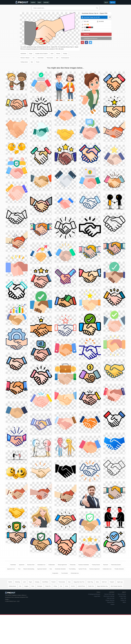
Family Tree (91, 586)
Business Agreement (95, 569)
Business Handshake (84, 565)
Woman (58, 54)
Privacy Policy (123, 596)
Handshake (23, 54)
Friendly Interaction (119, 569)
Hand (52, 54)
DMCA (124, 602)
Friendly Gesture (96, 565)
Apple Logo (120, 582)
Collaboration (52, 565)
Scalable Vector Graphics (41, 54)
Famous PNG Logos (109, 594)
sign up (112, 2)
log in (106, 2)
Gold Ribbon (45, 582)
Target (30, 582)
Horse (67, 586)
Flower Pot (48, 586)
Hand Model (41, 58)
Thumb (38, 62)
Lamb (24, 582)
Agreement (22, 565)
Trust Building (72, 569)
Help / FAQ (123, 598)
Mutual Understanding (29, 569)
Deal (51, 569)
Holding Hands (24, 62)
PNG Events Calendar (109, 596)
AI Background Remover (91, 38)
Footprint (112, 582)
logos (39, 2)
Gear (69, 582)
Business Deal (31, 565)
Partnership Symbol (116, 565)
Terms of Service (122, 594)
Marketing (17, 582)
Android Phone (81, 586)
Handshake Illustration (60, 569)
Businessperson (65, 58)
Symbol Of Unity (82, 569)
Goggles (26, 586)
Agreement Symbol (42, 569)
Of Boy (55, 586)
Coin (20, 586)
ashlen (85, 24)
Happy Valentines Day (102, 586)
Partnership (73, 565)
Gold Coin (104, 582)
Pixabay (65, 54)
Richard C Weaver (25, 58)
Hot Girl (73, 586)
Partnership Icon (75, 573)
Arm (34, 58)
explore (33, 2)
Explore (112, 604)
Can (61, 586)
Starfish (10, 582)
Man (32, 62)
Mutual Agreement (62, 565)
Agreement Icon (11, 569)
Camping (37, 582)
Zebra (97, 582)
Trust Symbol (64, 573)
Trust (19, 569)
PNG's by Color (111, 598)
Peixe (33, 586)
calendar (46, 2)
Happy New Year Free (79, 582)
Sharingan (40, 586)
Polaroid (53, 582)
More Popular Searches (117, 586)
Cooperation (55, 573)
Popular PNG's (111, 602)
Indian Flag (90, 582)
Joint (57, 58)
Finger (31, 54)
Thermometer (62, 582)
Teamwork (106, 565)
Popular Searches (110, 600)
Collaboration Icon (107, 569)
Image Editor (97, 596)
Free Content (50, 58)
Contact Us (123, 600)
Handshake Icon (41, 565)
